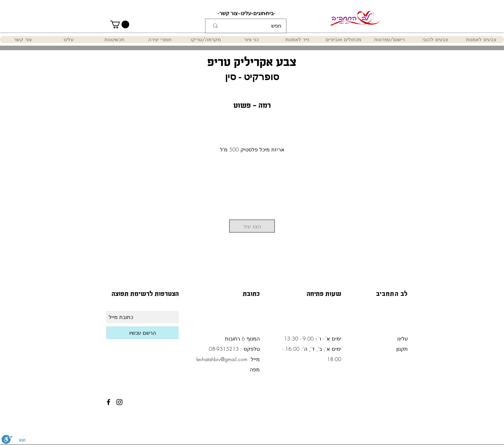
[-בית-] (270, 14)
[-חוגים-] (259, 14)
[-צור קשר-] (229, 14)
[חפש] (256, 26)
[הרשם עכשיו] (142, 333)
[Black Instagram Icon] (119, 402)
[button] (120, 24)
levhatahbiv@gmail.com (222, 359)
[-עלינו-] (246, 14)
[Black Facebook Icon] (108, 402)
